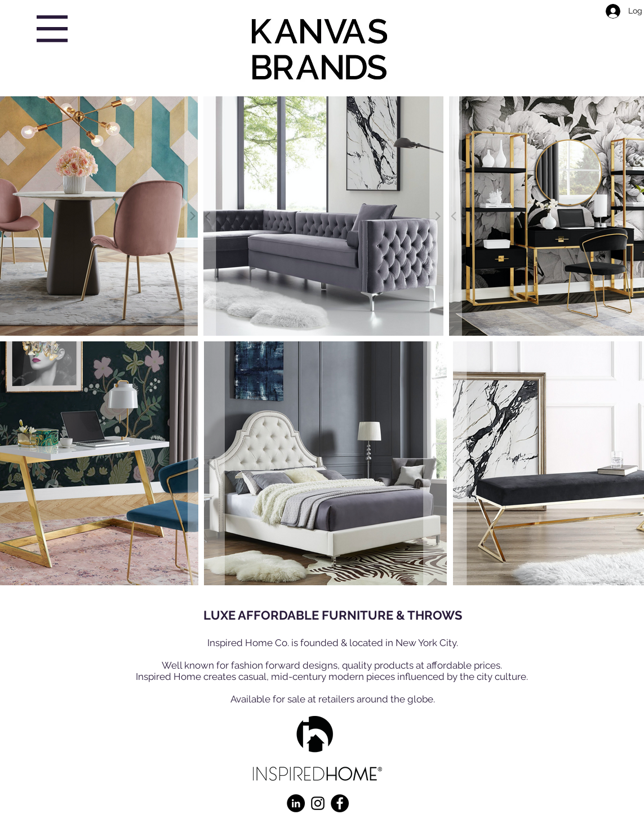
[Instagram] (318, 803)
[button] (52, 29)
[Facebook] (340, 803)
